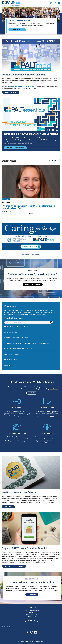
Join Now (32, 393)
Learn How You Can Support (14, 566)
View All (55, 161)
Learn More (32, 595)
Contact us (31, 620)
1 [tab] (29, 214)
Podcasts (8, 365)
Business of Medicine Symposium (16, 338)
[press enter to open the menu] (59, 4)
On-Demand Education (12, 360)
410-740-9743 (31, 616)
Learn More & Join (17, 30)
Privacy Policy (40, 641)
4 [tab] (33, 214)
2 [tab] (30, 214)
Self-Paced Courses (11, 354)
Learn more (8, 507)
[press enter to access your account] (55, 4)
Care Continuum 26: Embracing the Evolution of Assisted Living (27, 343)
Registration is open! (33, 284)
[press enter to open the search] (51, 4)
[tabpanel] (31, 188)
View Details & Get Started (15, 148)
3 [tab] (32, 214)
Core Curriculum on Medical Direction (18, 349)
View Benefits (54, 389)
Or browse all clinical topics (15, 327)
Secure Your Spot (11, 92)
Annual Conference (11, 332)
